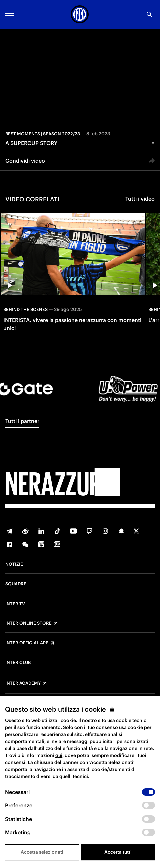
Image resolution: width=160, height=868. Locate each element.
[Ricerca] (149, 14)
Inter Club (18, 663)
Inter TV (15, 604)
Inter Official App (27, 643)
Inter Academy (23, 683)
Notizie (14, 564)
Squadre (16, 584)
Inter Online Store (28, 623)
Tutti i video (140, 199)
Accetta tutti (118, 852)
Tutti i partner (22, 421)
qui (59, 755)
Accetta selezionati (42, 852)
